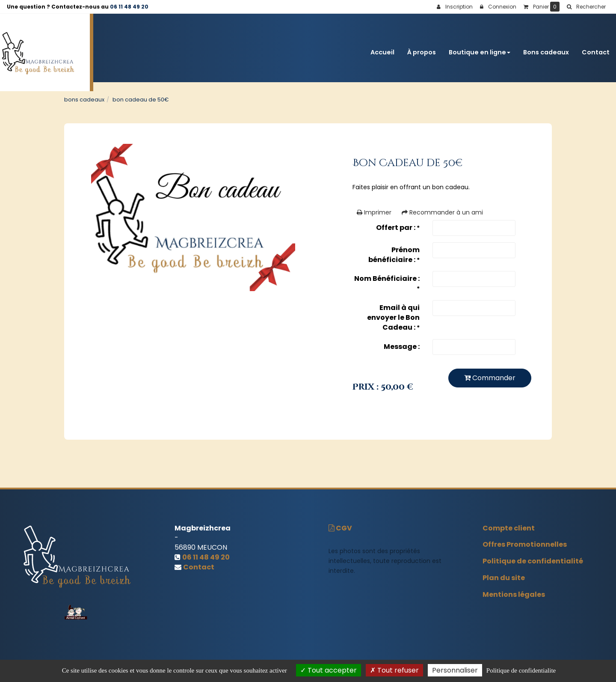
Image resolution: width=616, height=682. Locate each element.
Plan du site (504, 578)
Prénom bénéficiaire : (394, 255)
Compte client (509, 528)
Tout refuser (394, 670)
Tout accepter (329, 670)
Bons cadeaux (546, 48)
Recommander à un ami (442, 212)
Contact (596, 48)
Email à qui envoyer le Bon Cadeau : (393, 317)
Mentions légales (514, 594)
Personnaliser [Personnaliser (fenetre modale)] (455, 670)
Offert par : (398, 228)
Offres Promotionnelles (525, 544)
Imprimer (374, 212)
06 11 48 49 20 (129, 7)
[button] (586, 7)
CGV (340, 528)
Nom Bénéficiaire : (387, 283)
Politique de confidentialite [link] (521, 670)
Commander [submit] (490, 378)
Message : (402, 347)
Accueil (382, 48)
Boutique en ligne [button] (480, 48)
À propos (422, 48)
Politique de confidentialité (533, 561)
